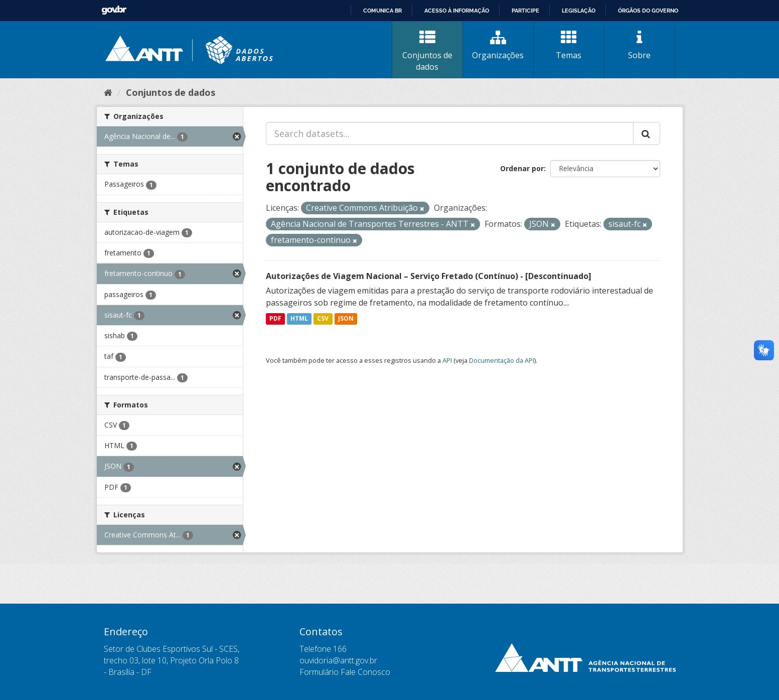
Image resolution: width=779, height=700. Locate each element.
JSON (346, 319)
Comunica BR (382, 11)
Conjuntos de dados (427, 51)
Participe (525, 11)
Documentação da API (502, 360)
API (447, 360)
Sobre (640, 45)
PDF (275, 319)
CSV (323, 319)
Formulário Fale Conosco (345, 672)
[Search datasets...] (450, 133)
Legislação (579, 11)
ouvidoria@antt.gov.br (338, 660)
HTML (299, 319)
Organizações (498, 45)
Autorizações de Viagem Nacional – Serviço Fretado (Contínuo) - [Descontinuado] (429, 276)
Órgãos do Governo (648, 11)
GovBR (114, 10)
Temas (569, 45)
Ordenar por (522, 168)
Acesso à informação (457, 11)
